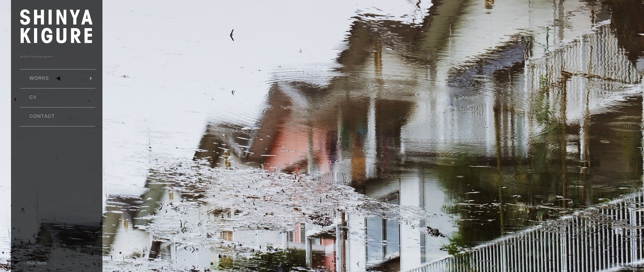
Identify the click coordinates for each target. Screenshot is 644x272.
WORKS (56, 78)
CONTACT (42, 116)
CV (33, 97)
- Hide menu (35, 263)
